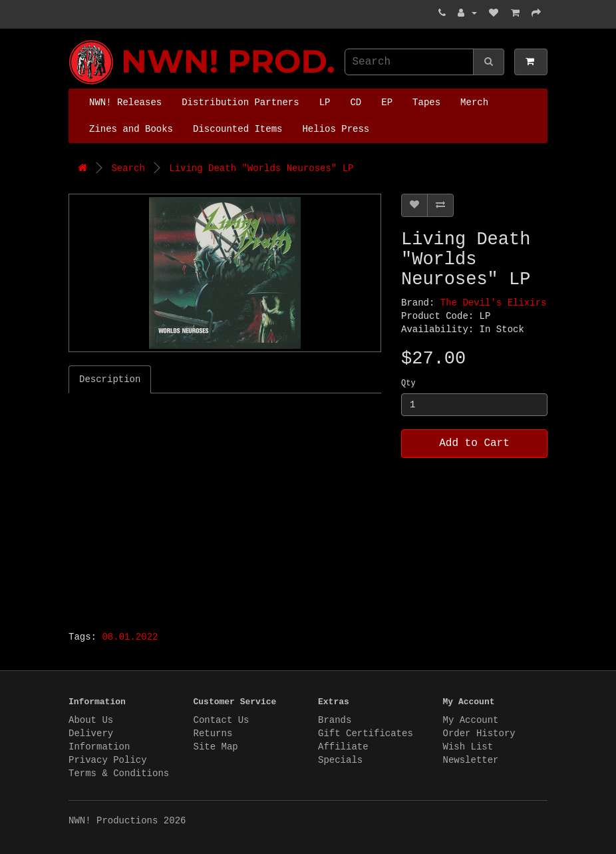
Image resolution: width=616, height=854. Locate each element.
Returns (213, 734)
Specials (340, 760)
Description (110, 379)
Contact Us (222, 720)
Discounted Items (237, 129)
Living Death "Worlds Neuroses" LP (261, 168)
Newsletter (471, 760)
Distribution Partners (240, 103)
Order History (479, 734)
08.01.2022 (130, 637)
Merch (474, 103)
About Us (91, 720)
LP (325, 103)
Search (128, 168)
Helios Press (336, 129)
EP (387, 103)
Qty (408, 383)
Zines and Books (131, 129)
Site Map (216, 747)
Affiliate (343, 747)
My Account (471, 720)
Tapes (426, 103)
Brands (335, 720)
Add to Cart (474, 443)
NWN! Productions (72, 40)
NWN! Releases (125, 103)
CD (356, 103)
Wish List (468, 747)
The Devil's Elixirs (494, 303)
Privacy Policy (108, 760)
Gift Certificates (366, 734)
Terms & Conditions (119, 773)
